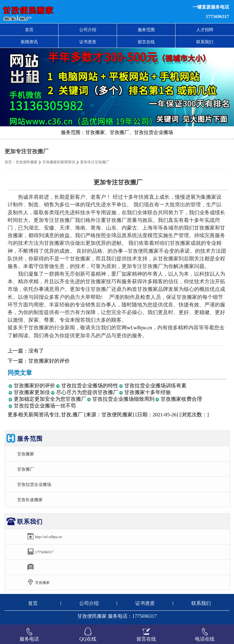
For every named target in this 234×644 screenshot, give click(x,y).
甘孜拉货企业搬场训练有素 (155, 386)
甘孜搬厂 (26, 469)
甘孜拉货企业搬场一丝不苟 (45, 406)
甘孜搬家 (26, 454)
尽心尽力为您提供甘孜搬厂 (87, 392)
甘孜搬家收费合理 (181, 399)
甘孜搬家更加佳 (32, 392)
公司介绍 (88, 30)
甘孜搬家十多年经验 (148, 392)
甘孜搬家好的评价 (49, 361)
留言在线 (146, 42)
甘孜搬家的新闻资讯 (59, 162)
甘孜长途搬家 (30, 500)
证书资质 (88, 42)
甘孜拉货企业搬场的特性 (90, 386)
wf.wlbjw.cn (139, 328)
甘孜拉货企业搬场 (34, 484)
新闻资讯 (29, 42)
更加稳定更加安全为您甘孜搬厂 (50, 399)
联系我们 (205, 42)
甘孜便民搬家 (27, 162)
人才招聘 (205, 30)
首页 (29, 30)
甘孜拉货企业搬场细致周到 (123, 399)
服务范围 (146, 30)
